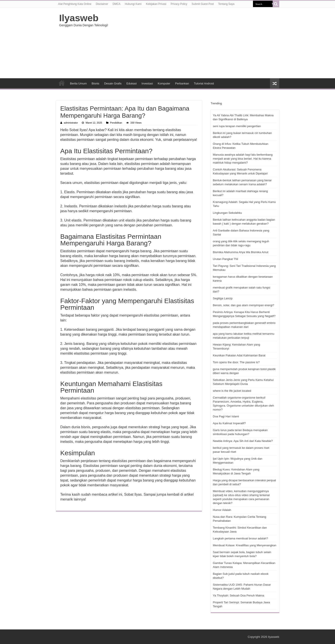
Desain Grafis (113, 83)
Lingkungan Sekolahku (228, 213)
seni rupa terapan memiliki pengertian (237, 126)
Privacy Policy (179, 4)
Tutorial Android (204, 83)
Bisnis (95, 83)
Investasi (147, 83)
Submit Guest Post (203, 4)
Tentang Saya (226, 4)
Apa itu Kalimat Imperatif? (229, 423)
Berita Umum (78, 83)
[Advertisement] (195, 43)
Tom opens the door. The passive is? (236, 362)
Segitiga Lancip (223, 298)
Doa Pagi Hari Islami (226, 416)
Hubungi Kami (133, 4)
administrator (71, 123)
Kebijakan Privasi (156, 4)
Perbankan (182, 83)
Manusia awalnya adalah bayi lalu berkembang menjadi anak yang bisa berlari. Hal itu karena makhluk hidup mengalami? (243, 159)
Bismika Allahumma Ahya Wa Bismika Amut (241, 252)
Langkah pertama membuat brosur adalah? (240, 538)
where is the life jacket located (232, 391)
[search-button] (276, 4)
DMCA (116, 4)
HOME (62, 83)
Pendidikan (116, 123)
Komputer (164, 83)
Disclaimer (102, 4)
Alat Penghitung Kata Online (75, 4)
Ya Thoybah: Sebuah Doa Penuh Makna (239, 595)
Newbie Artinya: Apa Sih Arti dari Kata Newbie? (243, 441)
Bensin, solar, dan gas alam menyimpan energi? (244, 305)
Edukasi (132, 83)
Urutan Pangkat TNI (226, 259)
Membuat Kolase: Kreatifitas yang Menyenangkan (245, 545)
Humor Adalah (222, 510)
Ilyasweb (79, 18)
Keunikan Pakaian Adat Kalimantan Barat (239, 355)
